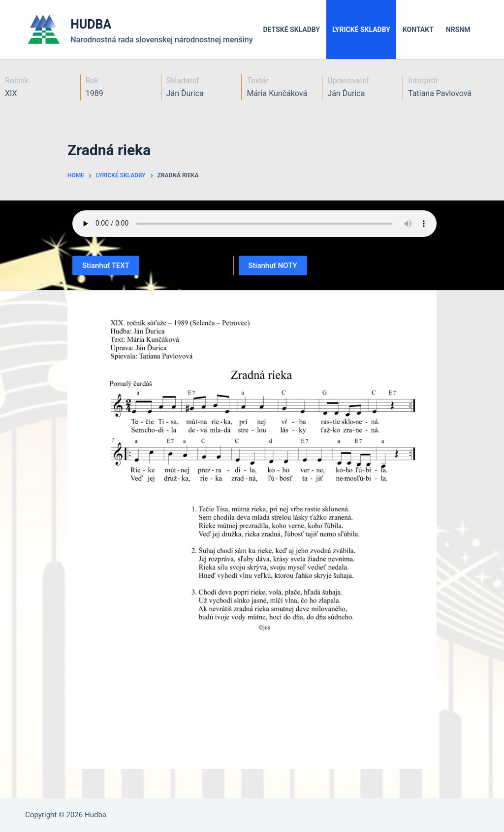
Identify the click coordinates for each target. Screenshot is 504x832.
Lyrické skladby (361, 30)
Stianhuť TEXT (106, 266)
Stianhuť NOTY (273, 266)
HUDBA (91, 24)
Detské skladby (292, 30)
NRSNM (458, 30)
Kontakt (418, 30)
